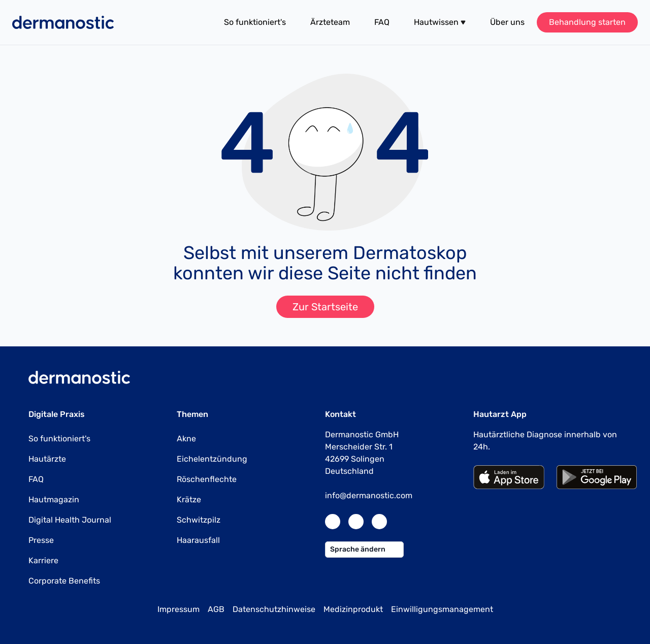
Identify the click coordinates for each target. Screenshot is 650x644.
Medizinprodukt (353, 609)
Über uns (507, 22)
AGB (216, 609)
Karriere (43, 560)
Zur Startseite (325, 307)
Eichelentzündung (212, 459)
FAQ (382, 22)
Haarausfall (198, 540)
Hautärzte (47, 459)
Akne (186, 439)
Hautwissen (440, 22)
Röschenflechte (207, 479)
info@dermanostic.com (369, 495)
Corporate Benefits (64, 581)
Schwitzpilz (199, 520)
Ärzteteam (330, 22)
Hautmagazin (54, 500)
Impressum (178, 609)
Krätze (189, 500)
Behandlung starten (587, 22)
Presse (41, 540)
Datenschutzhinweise (274, 609)
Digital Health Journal (70, 520)
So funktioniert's (255, 22)
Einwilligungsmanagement (442, 609)
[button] (440, 22)
